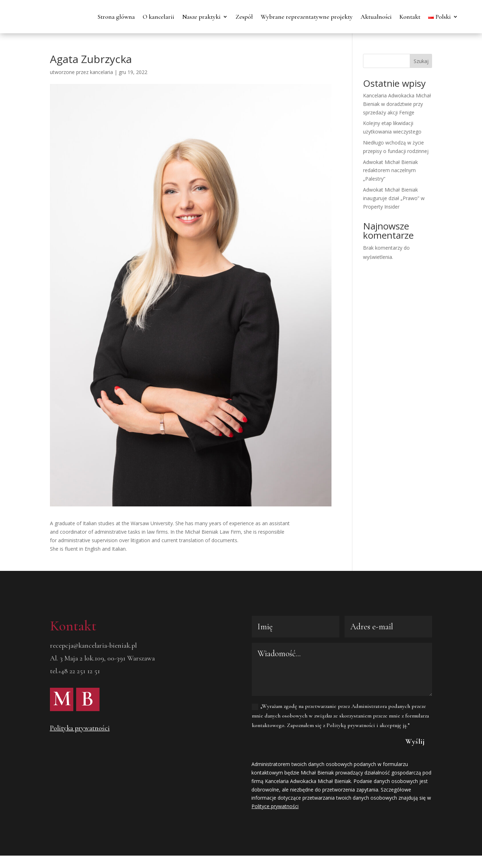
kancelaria (101, 99)
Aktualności (414, 17)
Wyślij (415, 768)
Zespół (282, 17)
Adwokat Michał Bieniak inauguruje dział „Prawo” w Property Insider (394, 225)
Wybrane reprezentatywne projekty (344, 17)
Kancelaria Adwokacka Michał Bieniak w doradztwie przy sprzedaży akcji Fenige (397, 131)
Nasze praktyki (239, 17)
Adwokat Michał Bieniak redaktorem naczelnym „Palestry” (390, 197)
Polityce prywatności (275, 833)
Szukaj (421, 88)
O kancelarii (196, 17)
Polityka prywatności (80, 755)
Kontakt (447, 17)
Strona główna (154, 17)
